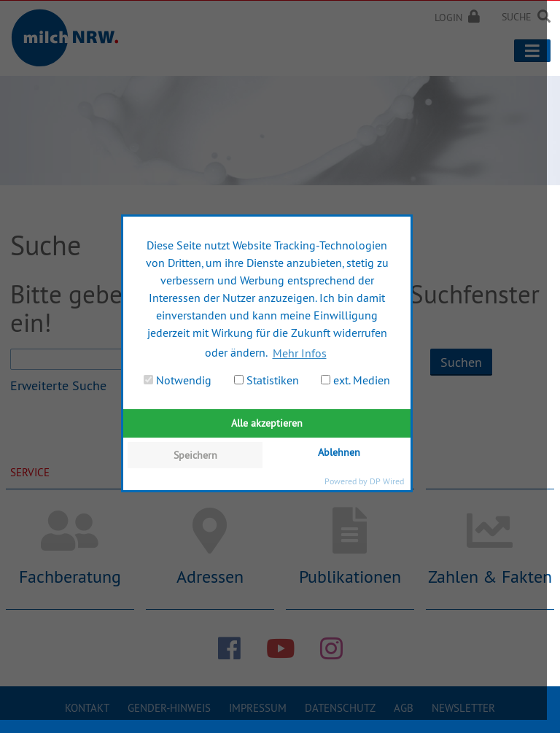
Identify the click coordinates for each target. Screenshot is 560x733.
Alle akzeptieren (267, 423)
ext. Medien (355, 380)
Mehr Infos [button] (300, 353)
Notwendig (178, 380)
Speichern (195, 455)
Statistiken (267, 380)
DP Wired (387, 481)
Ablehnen (339, 452)
